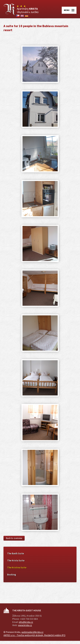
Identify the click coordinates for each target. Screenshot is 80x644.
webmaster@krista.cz (32, 632)
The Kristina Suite (17, 568)
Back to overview (14, 538)
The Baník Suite (16, 553)
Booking (12, 575)
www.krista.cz (25, 625)
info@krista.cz (26, 622)
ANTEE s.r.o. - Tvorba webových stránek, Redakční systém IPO (34, 635)
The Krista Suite (16, 561)
